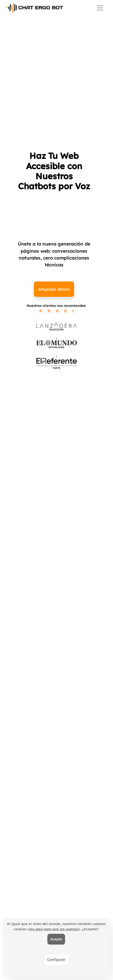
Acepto (56, 939)
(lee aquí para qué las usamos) (54, 929)
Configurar (56, 959)
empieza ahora (54, 289)
